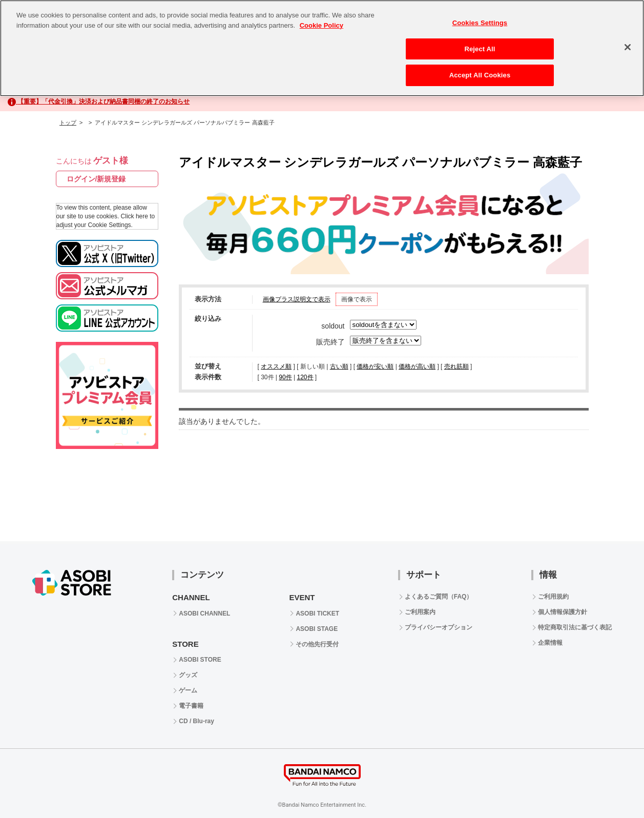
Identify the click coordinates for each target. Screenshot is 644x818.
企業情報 (550, 643)
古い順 (339, 366)
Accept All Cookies (480, 75)
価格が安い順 (375, 366)
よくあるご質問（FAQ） (439, 597)
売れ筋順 (456, 366)
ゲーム (188, 690)
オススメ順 (276, 366)
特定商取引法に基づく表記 (575, 627)
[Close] (628, 47)
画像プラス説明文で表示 (297, 299)
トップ (68, 122)
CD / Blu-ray (196, 721)
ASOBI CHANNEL (204, 614)
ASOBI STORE (200, 660)
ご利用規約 (553, 597)
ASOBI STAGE (317, 629)
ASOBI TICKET (317, 614)
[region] (322, 48)
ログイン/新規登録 (96, 179)
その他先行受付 (317, 644)
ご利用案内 (420, 612)
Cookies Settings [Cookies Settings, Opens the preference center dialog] (480, 23)
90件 (285, 377)
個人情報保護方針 (563, 612)
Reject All (480, 49)
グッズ (188, 675)
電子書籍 (191, 706)
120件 (305, 377)
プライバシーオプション (439, 627)
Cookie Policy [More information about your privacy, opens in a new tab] (321, 25)
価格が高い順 (417, 366)
